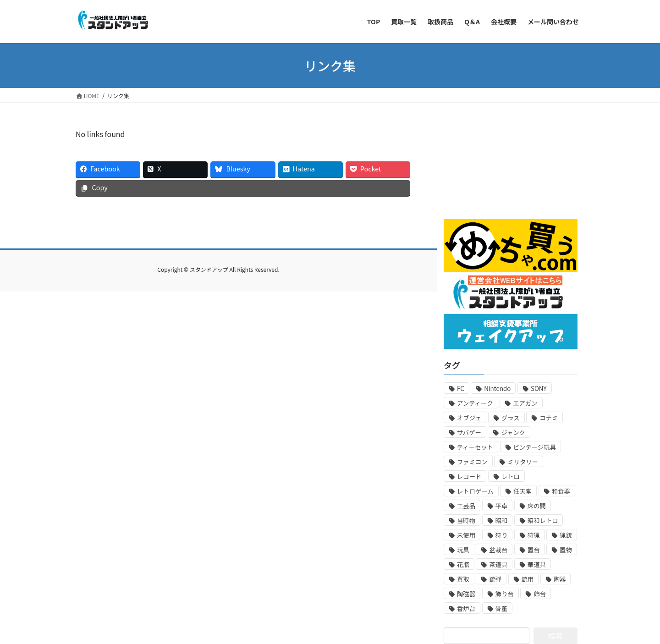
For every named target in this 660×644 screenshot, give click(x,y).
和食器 (561, 491)
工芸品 (466, 506)
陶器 (560, 579)
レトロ (511, 476)
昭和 (502, 520)
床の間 (537, 506)
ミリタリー (523, 462)
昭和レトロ (543, 520)
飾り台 (505, 594)
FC (461, 388)
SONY (539, 388)
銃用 (528, 579)
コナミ (549, 418)
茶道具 (498, 564)
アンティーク (475, 403)
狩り (502, 535)
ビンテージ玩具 (535, 447)
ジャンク (513, 432)
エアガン (525, 403)
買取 (463, 579)
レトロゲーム (475, 491)
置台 (534, 550)
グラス (511, 418)
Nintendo (497, 388)
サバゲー (469, 432)
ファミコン (472, 462)
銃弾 (495, 579)
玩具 (463, 550)
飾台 (540, 594)
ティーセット (475, 447)
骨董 (502, 608)
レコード (469, 476)
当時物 (466, 520)
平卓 (502, 506)
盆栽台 (498, 550)
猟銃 (566, 535)
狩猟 (534, 535)
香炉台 (466, 608)
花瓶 (463, 564)
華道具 (537, 564)
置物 (566, 550)
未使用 (466, 535)
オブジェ (469, 418)
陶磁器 (466, 594)
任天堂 (522, 491)
